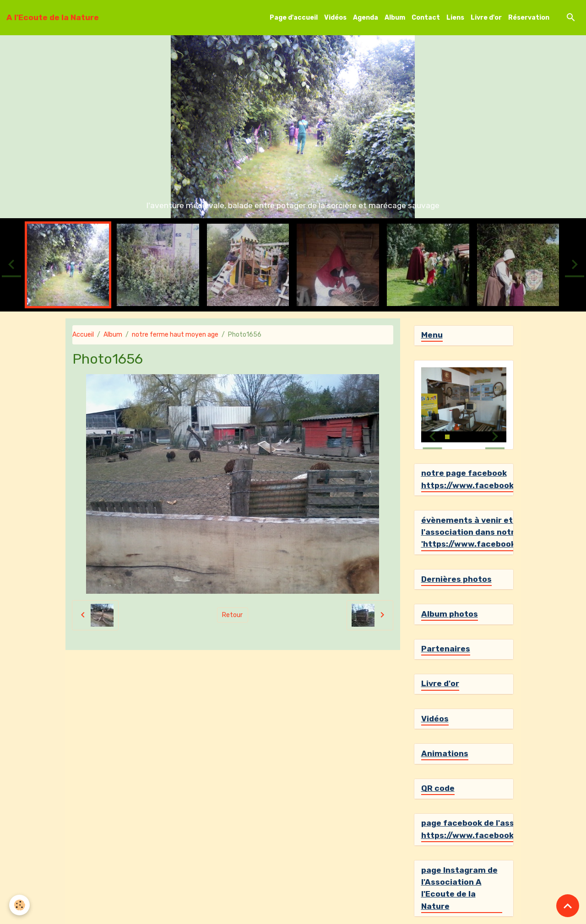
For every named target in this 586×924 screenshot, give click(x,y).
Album (395, 18)
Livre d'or (486, 18)
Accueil (83, 335)
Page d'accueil (294, 18)
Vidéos (335, 18)
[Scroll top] (568, 906)
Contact (426, 18)
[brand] (53, 17)
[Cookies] (19, 905)
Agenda (366, 18)
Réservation (529, 18)
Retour (232, 615)
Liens (455, 18)
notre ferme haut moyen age (175, 335)
